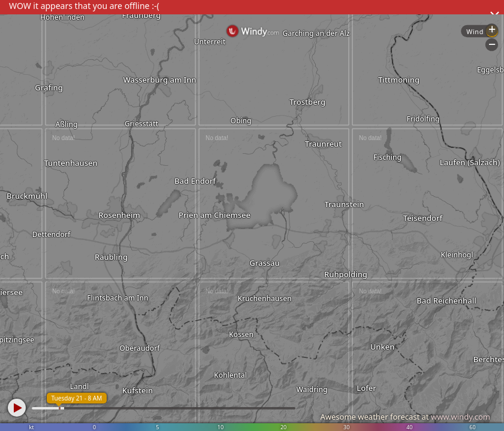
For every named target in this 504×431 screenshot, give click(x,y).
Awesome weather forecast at (405, 417)
